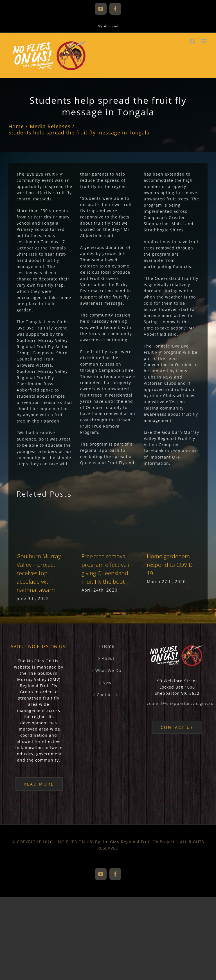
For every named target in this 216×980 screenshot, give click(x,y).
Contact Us (108, 695)
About (108, 658)
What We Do (108, 670)
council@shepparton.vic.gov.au (180, 703)
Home (108, 646)
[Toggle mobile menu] (204, 41)
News (108, 683)
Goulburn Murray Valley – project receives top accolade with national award (39, 573)
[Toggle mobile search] (193, 41)
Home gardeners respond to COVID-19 (171, 565)
